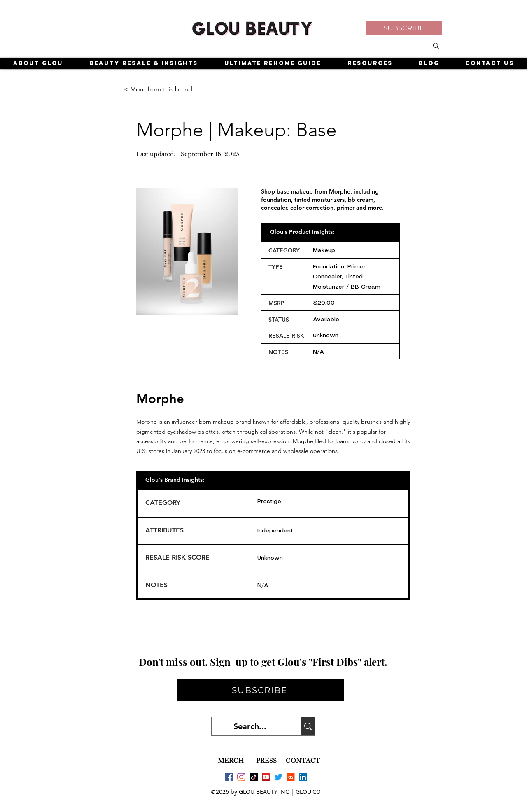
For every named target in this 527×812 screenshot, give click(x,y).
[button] (404, 28)
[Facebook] (229, 777)
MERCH (231, 761)
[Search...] (250, 726)
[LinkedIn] (303, 777)
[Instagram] (241, 777)
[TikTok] (254, 777)
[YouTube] (266, 777)
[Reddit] (291, 777)
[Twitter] (278, 777)
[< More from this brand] (159, 89)
